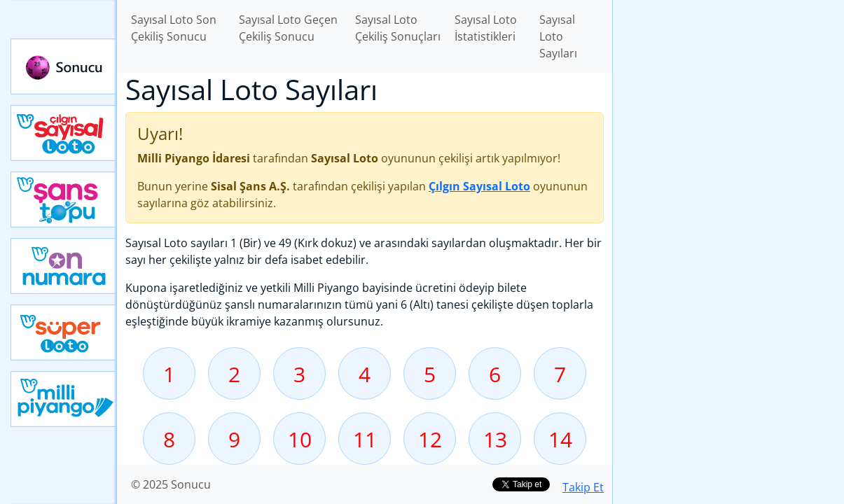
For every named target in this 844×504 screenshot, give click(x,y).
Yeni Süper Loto (64, 332)
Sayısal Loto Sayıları (558, 36)
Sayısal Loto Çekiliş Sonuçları (398, 28)
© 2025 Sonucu (171, 484)
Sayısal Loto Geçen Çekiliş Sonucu (288, 28)
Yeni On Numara (64, 266)
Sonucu (64, 66)
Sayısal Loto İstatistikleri (486, 28)
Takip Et (583, 487)
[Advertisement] (728, 221)
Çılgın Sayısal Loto (64, 133)
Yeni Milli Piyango (64, 399)
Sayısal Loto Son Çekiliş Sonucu (174, 28)
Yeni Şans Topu (64, 199)
